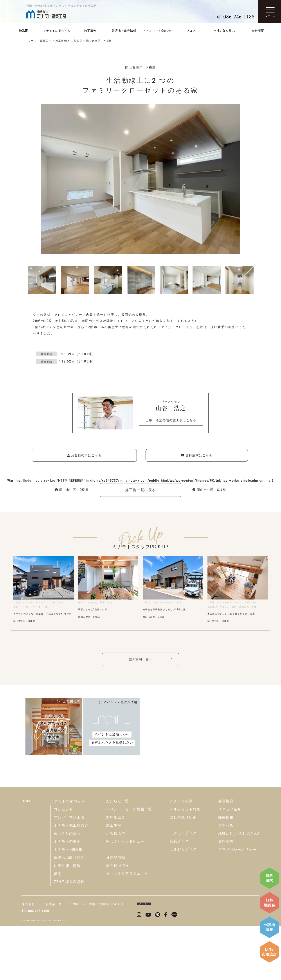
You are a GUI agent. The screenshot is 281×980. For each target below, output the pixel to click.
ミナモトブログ (183, 887)
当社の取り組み (224, 31)
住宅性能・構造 (67, 920)
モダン (17, 607)
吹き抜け (93, 602)
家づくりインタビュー (125, 895)
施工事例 (90, 31)
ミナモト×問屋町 (68, 903)
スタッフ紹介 (230, 863)
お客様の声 (116, 887)
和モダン (225, 607)
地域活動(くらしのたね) (239, 887)
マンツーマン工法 (69, 871)
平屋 (102, 602)
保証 (58, 928)
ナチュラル (57, 602)
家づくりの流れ (67, 887)
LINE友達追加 (269, 952)
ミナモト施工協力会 (71, 879)
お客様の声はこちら (84, 455)
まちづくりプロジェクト (127, 927)
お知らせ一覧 (117, 855)
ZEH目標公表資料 (69, 936)
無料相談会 (269, 903)
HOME (23, 31)
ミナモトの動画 (67, 895)
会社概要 (258, 31)
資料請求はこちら (197, 455)
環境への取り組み (69, 911)
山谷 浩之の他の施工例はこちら (171, 420)
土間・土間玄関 (241, 607)
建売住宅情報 (117, 919)
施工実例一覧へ (140, 659)
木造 (45, 607)
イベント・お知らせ (157, 31)
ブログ (191, 31)
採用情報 (226, 871)
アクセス (226, 879)
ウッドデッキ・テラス (36, 602)
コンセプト (63, 863)
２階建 (17, 602)
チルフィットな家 (185, 863)
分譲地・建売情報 (124, 31)
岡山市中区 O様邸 (72, 490)
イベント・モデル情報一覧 (129, 863)
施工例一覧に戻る (140, 490)
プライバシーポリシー (237, 903)
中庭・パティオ (32, 607)
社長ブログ (179, 895)
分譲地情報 (269, 927)
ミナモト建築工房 (40, 41)
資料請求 (269, 878)
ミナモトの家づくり (57, 31)
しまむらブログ (183, 903)
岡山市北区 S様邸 (209, 490)
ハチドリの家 (181, 855)
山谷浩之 (77, 41)
